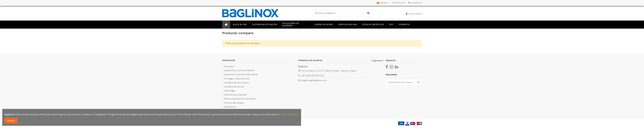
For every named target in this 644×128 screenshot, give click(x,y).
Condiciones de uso (234, 87)
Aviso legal (230, 91)
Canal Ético (230, 107)
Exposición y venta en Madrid (239, 70)
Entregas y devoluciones (237, 79)
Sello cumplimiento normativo (240, 99)
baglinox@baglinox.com (314, 80)
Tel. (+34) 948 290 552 (313, 76)
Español (383, 3)
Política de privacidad (235, 95)
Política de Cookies (234, 103)
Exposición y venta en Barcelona (241, 74)
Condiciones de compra (236, 83)
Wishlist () (399, 3)
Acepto (11, 121)
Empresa (229, 66)
